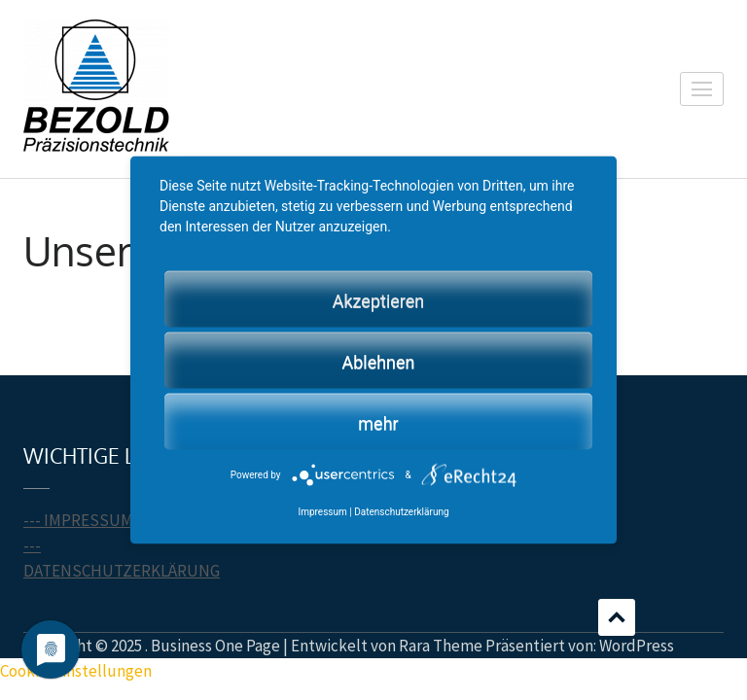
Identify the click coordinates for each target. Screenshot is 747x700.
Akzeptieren (379, 300)
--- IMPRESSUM (78, 520)
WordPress (637, 646)
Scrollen (617, 617)
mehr (378, 422)
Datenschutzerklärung (401, 511)
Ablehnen (378, 361)
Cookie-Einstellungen (76, 671)
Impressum (322, 511)
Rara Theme (441, 646)
